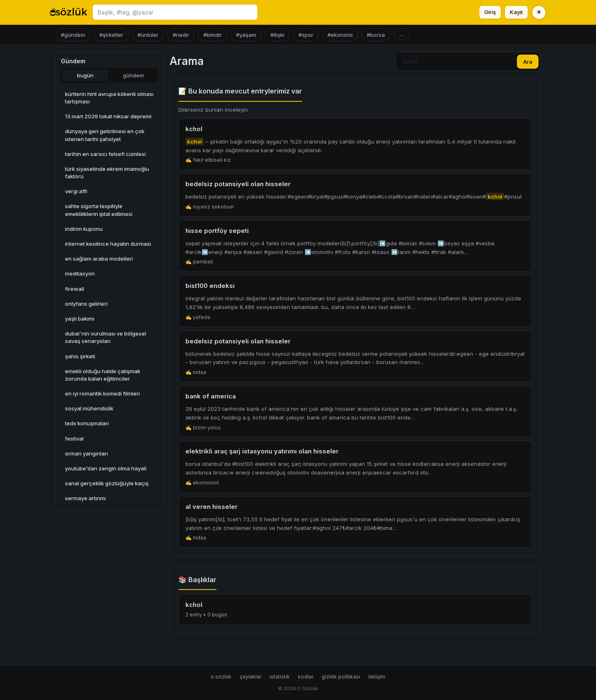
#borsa (376, 35)
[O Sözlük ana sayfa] (68, 12)
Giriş (490, 12)
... (401, 34)
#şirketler (111, 35)
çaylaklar (250, 677)
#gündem (73, 35)
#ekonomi (340, 35)
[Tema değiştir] (539, 12)
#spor (306, 35)
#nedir (181, 35)
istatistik (280, 677)
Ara (528, 62)
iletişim (377, 677)
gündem (133, 75)
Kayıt (516, 12)
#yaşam (246, 35)
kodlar (306, 677)
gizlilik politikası (341, 677)
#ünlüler (148, 35)
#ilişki (277, 35)
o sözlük (221, 677)
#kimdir (213, 35)
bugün (85, 75)
